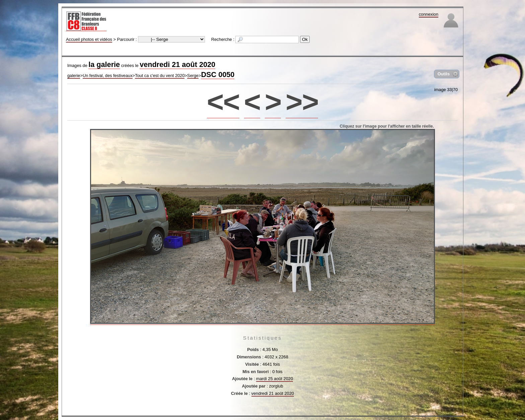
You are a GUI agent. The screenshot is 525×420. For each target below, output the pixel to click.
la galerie (104, 64)
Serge (193, 76)
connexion (429, 14)
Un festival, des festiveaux (108, 76)
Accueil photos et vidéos (89, 39)
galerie (74, 76)
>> (302, 102)
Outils (444, 74)
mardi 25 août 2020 (275, 379)
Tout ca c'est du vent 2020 (160, 76)
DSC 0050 (218, 75)
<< (223, 102)
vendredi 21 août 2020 (177, 64)
